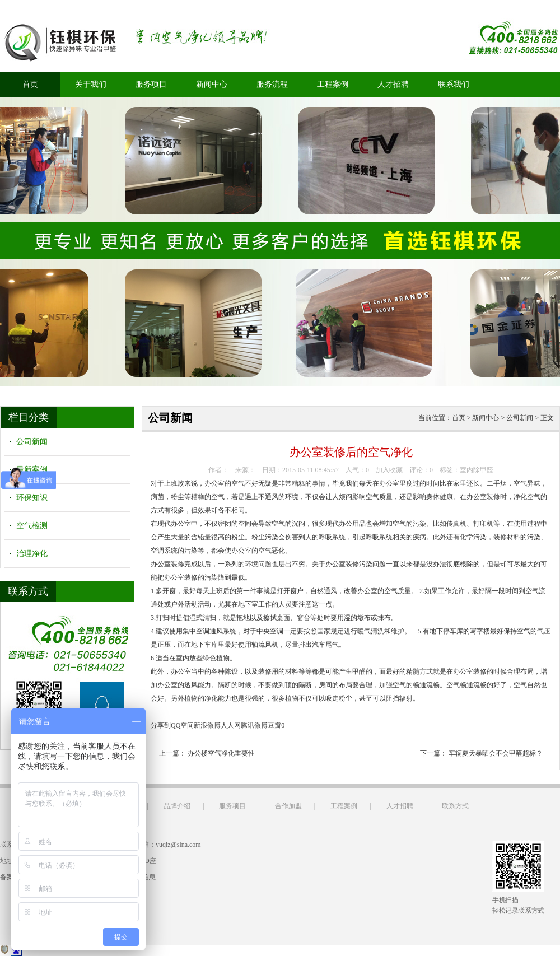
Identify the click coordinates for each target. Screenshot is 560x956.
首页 (30, 84)
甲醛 (359, 671)
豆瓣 (274, 725)
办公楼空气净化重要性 (221, 753)
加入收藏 (389, 470)
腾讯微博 (254, 725)
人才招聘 (393, 84)
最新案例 (32, 470)
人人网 (231, 725)
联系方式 (455, 806)
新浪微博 (207, 725)
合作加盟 (288, 806)
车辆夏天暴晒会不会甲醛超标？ (496, 753)
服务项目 (151, 84)
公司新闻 (32, 442)
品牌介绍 (177, 806)
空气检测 (32, 526)
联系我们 (454, 84)
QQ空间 (182, 725)
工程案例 (333, 84)
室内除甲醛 (477, 470)
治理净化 (32, 554)
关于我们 (91, 84)
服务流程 (272, 84)
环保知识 (32, 498)
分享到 (161, 725)
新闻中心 (212, 84)
